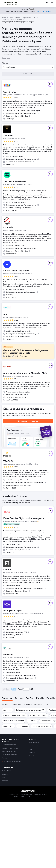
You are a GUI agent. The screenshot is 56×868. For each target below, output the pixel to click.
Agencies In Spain (29, 18)
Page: (20, 758)
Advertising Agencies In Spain (12, 20)
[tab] (7, 767)
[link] (47, 3)
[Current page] (26, 758)
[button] (28, 67)
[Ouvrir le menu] (52, 3)
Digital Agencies (14, 18)
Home (4, 18)
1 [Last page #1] (32, 758)
